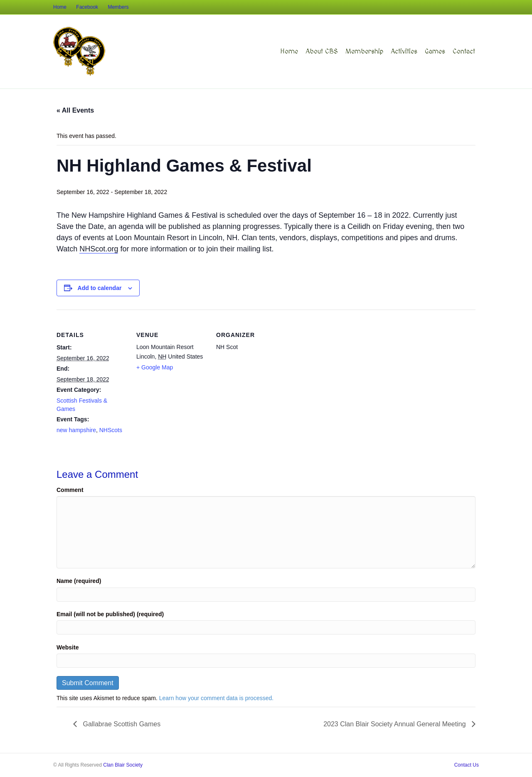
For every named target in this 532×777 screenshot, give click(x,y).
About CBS (322, 52)
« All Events (75, 110)
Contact (464, 52)
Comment (70, 490)
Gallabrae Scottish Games (121, 724)
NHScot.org (99, 249)
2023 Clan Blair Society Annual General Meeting (395, 724)
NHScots (111, 430)
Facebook (87, 7)
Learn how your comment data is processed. (216, 698)
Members (118, 7)
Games (435, 52)
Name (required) (79, 581)
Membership (364, 52)
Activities (404, 52)
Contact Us (467, 765)
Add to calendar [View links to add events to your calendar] (100, 288)
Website (68, 647)
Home (60, 7)
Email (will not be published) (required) (110, 614)
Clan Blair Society (123, 765)
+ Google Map (155, 367)
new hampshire (76, 430)
